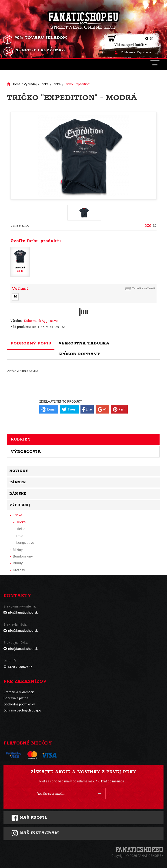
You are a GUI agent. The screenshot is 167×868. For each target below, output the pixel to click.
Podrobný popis (31, 343)
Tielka (21, 529)
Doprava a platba (16, 698)
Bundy (18, 563)
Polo (20, 536)
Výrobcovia (26, 452)
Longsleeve (25, 542)
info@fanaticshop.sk (23, 612)
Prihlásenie (128, 52)
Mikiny (18, 549)
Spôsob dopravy (79, 354)
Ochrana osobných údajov (22, 710)
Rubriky (21, 439)
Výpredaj (30, 84)
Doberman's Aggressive (41, 321)
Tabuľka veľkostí (144, 288)
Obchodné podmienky (19, 704)
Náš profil (29, 818)
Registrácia (144, 52)
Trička (44, 84)
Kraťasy (19, 570)
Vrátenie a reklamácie (19, 692)
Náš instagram (35, 833)
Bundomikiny (23, 556)
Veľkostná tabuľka (84, 343)
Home (16, 84)
